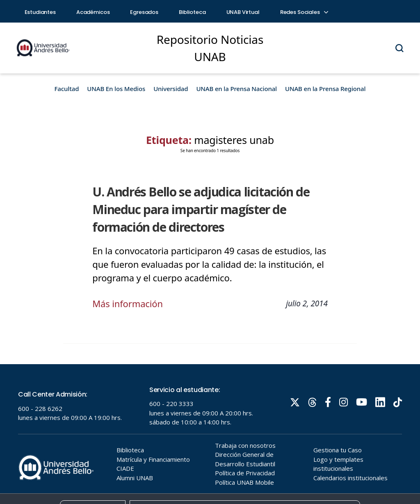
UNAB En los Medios (116, 89)
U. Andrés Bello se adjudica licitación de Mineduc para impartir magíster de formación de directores (201, 209)
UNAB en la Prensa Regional (325, 89)
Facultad (67, 89)
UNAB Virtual (243, 12)
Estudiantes (40, 12)
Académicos (93, 12)
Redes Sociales (304, 12)
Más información (128, 303)
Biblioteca (192, 12)
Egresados (144, 12)
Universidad (171, 89)
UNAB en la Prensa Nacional (236, 89)
